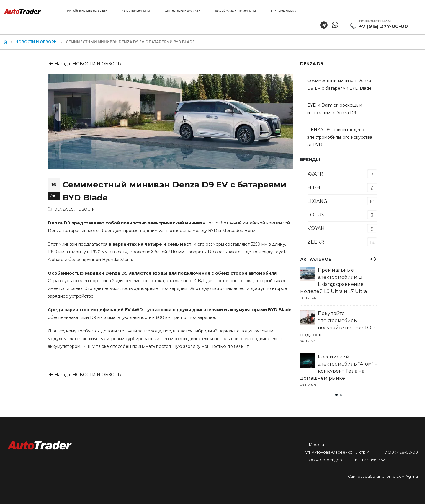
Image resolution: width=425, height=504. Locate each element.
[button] (336, 395)
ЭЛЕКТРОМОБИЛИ (136, 11)
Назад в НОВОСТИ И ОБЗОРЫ (85, 64)
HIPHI (315, 188)
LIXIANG (317, 201)
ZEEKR (316, 242)
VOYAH (316, 228)
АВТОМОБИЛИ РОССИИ (182, 11)
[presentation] (371, 259)
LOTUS (316, 215)
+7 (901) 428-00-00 (400, 452)
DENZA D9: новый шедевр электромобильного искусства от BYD (340, 137)
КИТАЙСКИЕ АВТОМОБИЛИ (87, 11)
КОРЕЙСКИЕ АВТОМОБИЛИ (235, 11)
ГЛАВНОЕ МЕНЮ (283, 11)
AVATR (315, 174)
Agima (412, 476)
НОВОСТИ (85, 209)
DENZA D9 (64, 209)
